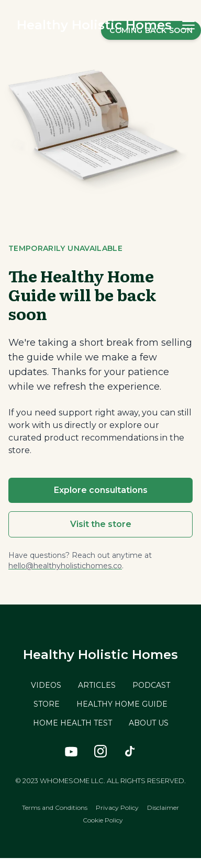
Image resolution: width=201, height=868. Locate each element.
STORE (47, 704)
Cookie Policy (103, 820)
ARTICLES (97, 685)
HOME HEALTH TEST (72, 723)
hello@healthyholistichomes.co (65, 566)
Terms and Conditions (55, 807)
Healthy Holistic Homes (94, 25)
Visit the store (101, 524)
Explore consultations (101, 490)
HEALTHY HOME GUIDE (122, 704)
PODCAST (151, 685)
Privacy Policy (117, 807)
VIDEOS (46, 685)
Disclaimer (163, 807)
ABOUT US (149, 723)
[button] (188, 25)
